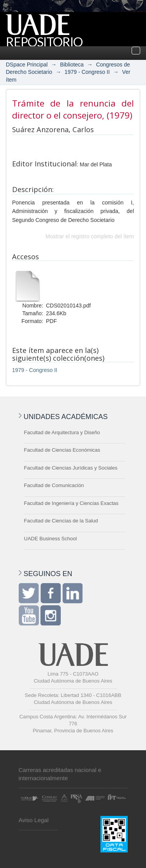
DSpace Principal (27, 65)
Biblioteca (72, 65)
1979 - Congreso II (87, 72)
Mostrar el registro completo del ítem (90, 236)
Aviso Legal (34, 820)
